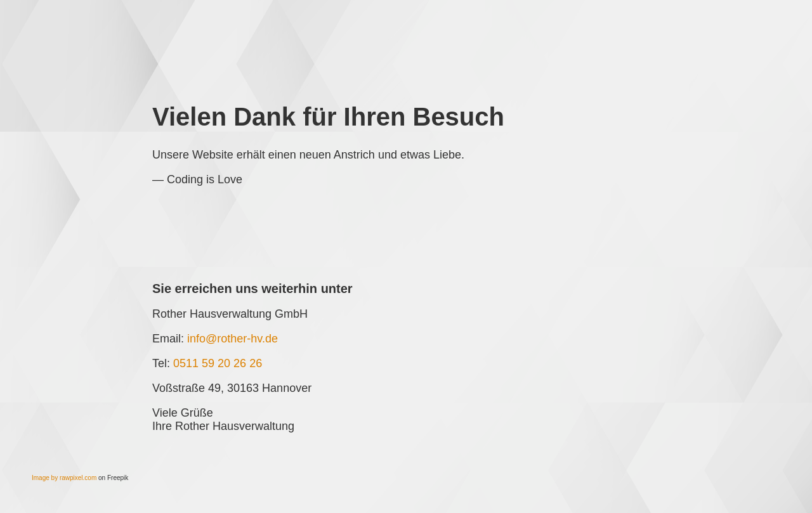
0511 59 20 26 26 (218, 363)
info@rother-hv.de (232, 339)
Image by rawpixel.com (64, 478)
